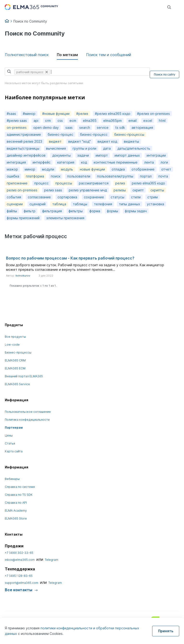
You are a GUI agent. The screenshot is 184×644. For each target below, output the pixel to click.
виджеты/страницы (23, 148)
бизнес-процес (60, 134)
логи (164, 162)
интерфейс (42, 162)
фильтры (76, 211)
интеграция (16, 162)
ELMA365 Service (17, 384)
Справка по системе (20, 487)
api (36, 121)
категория (66, 162)
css (60, 121)
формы (112, 211)
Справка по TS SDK (19, 495)
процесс (41, 183)
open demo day (46, 127)
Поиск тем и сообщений (109, 55)
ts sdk (120, 127)
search (85, 127)
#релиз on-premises (153, 114)
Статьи (10, 443)
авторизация (142, 127)
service (103, 127)
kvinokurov (23, 276)
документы (61, 155)
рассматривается (94, 183)
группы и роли (84, 148)
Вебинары (12, 479)
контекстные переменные (116, 162)
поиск (56, 176)
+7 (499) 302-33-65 (19, 553)
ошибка (13, 176)
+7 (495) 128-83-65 (19, 576)
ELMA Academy (16, 511)
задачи (83, 155)
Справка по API (16, 503)
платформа (35, 176)
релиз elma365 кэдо (148, 183)
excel (148, 121)
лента (149, 162)
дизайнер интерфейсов (26, 155)
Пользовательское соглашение (28, 412)
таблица (59, 204)
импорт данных (127, 155)
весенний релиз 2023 (24, 141)
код (84, 162)
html (162, 121)
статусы (118, 197)
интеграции (156, 155)
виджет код (107, 141)
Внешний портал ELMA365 (24, 376)
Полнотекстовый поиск (27, 55)
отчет (166, 169)
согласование (39, 197)
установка (155, 204)
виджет (55, 141)
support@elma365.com (22, 583)
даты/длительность (134, 148)
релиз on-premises (22, 190)
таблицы (80, 204)
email (132, 121)
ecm (73, 121)
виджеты (131, 141)
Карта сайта (14, 451)
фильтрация (52, 211)
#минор (29, 114)
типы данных (129, 204)
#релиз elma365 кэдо (113, 114)
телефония (103, 204)
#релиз (82, 114)
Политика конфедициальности (27, 420)
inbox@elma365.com (20, 560)
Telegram (52, 560)
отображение (143, 169)
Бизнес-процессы (18, 352)
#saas (11, 114)
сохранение (94, 197)
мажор (12, 169)
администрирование (24, 134)
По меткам (67, 55)
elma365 (90, 121)
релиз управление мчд (88, 190)
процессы (64, 183)
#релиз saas (17, 121)
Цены (9, 435)
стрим (152, 197)
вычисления (56, 148)
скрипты (157, 190)
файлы (12, 211)
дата (107, 148)
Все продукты (15, 337)
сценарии (15, 204)
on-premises (17, 127)
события (14, 197)
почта (163, 176)
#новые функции (56, 114)
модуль (67, 169)
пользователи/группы (115, 176)
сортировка (67, 197)
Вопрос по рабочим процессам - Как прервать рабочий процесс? (70, 258)
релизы (120, 190)
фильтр (30, 211)
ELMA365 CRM (15, 360)
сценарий (37, 204)
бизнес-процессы (129, 134)
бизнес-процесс (94, 134)
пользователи (79, 176)
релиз (120, 183)
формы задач (136, 211)
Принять (166, 631)
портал (146, 176)
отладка (118, 169)
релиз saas (53, 190)
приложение (17, 183)
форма (95, 211)
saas (69, 127)
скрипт (138, 190)
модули (48, 169)
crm (48, 121)
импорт (102, 155)
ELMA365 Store (16, 518)
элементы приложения (65, 218)
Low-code (12, 345)
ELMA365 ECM (15, 368)
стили (136, 197)
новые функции (92, 169)
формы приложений (23, 218)
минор (30, 169)
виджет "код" (80, 141)
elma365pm (112, 121)
